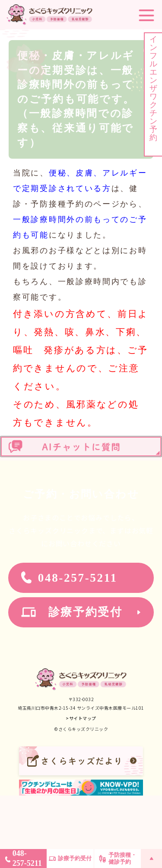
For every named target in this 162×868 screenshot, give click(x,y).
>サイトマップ (81, 718)
